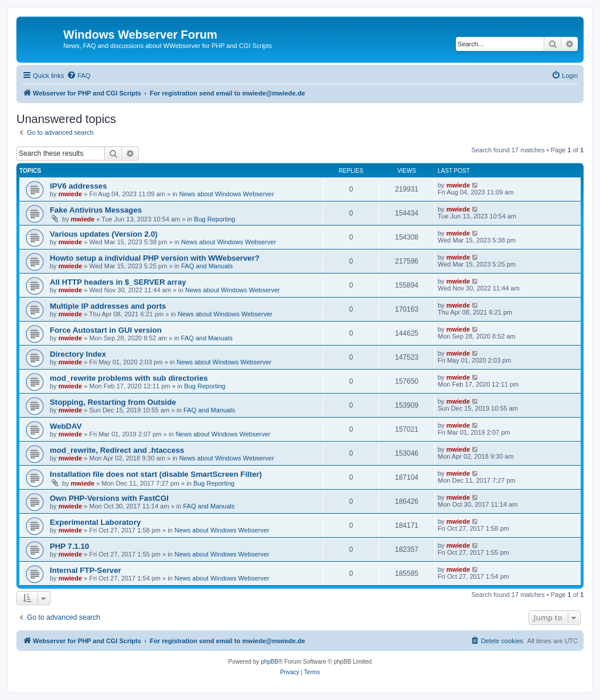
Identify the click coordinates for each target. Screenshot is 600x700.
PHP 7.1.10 (69, 546)
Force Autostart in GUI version (106, 330)
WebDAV (66, 426)
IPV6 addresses (79, 186)
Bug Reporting (214, 219)
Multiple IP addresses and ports (108, 306)
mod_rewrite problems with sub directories (129, 378)
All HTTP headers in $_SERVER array (118, 282)
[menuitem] (79, 76)
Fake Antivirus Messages (96, 210)
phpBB (270, 662)
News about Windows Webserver (227, 194)
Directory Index (78, 354)
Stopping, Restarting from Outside (113, 402)
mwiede (70, 194)
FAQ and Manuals (207, 266)
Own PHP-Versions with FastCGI (109, 498)
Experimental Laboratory (95, 522)
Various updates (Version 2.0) (104, 234)
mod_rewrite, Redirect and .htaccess (117, 450)
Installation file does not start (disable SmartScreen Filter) (156, 474)
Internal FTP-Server (86, 570)
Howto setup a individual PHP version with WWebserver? (155, 258)
